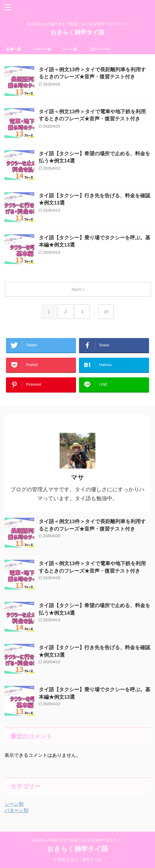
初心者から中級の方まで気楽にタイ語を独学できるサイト (77, 840)
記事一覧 (14, 49)
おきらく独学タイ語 (77, 32)
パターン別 (42, 49)
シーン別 (70, 49)
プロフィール (100, 49)
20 (106, 312)
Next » (78, 289)
